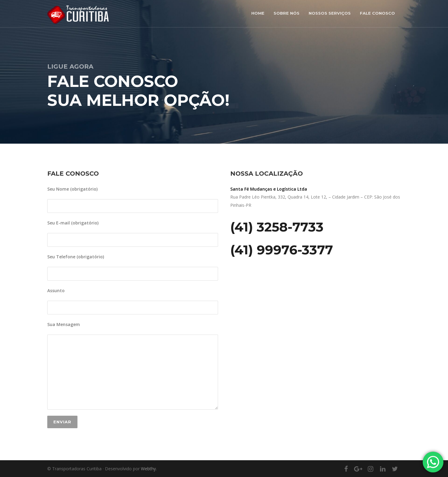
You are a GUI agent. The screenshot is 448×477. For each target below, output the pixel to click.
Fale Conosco (377, 13)
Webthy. (149, 469)
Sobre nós (287, 13)
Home (258, 13)
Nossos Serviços (330, 13)
